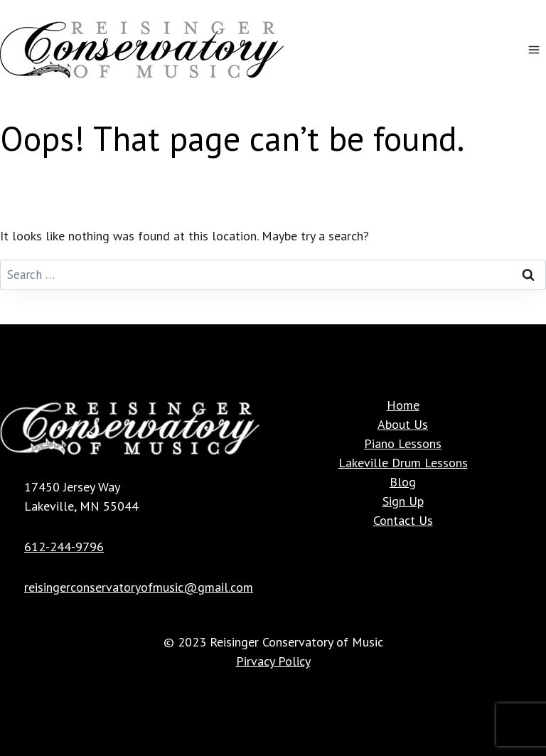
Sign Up (403, 501)
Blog (403, 482)
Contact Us (403, 520)
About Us (403, 424)
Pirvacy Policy (273, 661)
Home (403, 405)
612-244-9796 (64, 547)
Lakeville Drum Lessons (403, 463)
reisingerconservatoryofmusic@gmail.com (139, 587)
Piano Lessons (403, 443)
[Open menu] (534, 49)
